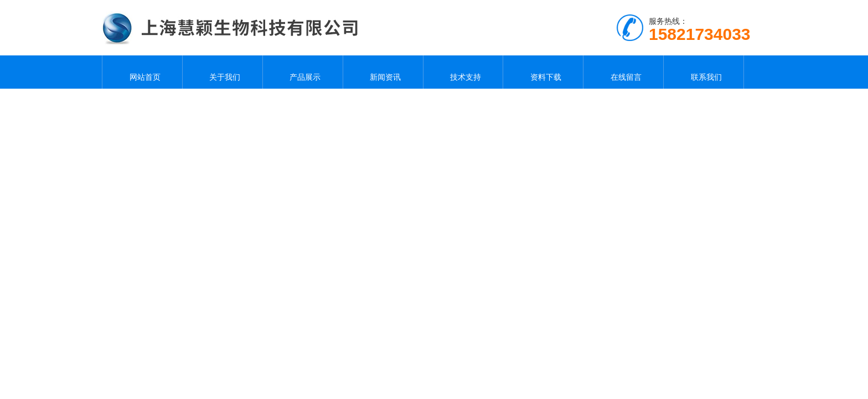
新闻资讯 (383, 72)
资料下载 (543, 72)
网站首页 (142, 72)
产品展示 (303, 72)
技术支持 (463, 72)
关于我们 (223, 72)
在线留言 (623, 72)
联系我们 (704, 72)
